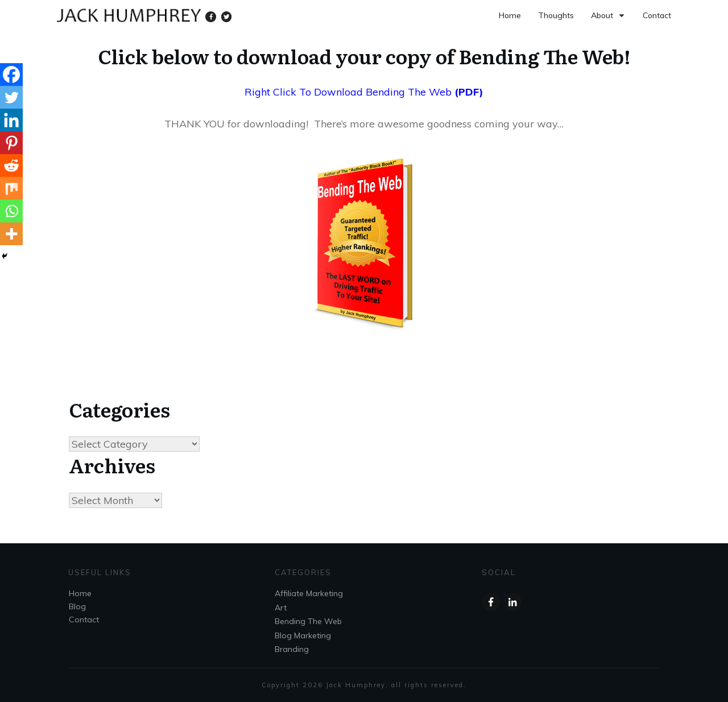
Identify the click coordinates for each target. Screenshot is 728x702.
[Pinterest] (11, 143)
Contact (84, 620)
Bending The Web (308, 621)
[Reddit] (11, 166)
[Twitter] (11, 97)
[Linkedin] (11, 120)
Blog (77, 607)
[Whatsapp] (11, 211)
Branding (292, 649)
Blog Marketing (303, 635)
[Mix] (11, 188)
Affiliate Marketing (309, 594)
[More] (11, 234)
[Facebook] (11, 75)
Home (80, 594)
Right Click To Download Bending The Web (348, 92)
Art (281, 608)
